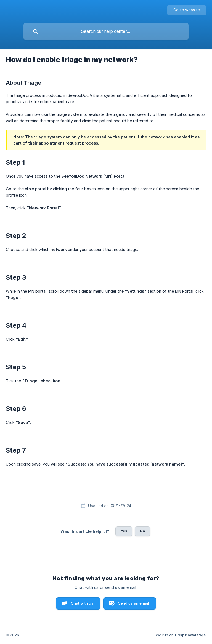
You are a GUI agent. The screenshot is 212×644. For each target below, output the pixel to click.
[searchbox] (106, 31)
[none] (187, 10)
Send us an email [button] (133, 603)
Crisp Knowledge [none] (190, 635)
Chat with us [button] (82, 603)
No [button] (142, 531)
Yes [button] (124, 531)
